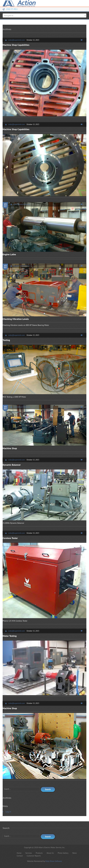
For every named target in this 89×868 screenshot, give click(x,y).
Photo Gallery (63, 853)
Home (19, 853)
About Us (50, 853)
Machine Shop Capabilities (16, 45)
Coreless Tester (10, 538)
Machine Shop (10, 448)
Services (29, 853)
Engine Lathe (9, 254)
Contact (20, 856)
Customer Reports (34, 856)
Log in (8, 812)
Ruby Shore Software (54, 861)
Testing (6, 340)
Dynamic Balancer (12, 465)
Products (39, 853)
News (75, 853)
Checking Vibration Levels (16, 319)
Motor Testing (10, 636)
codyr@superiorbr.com (17, 40)
